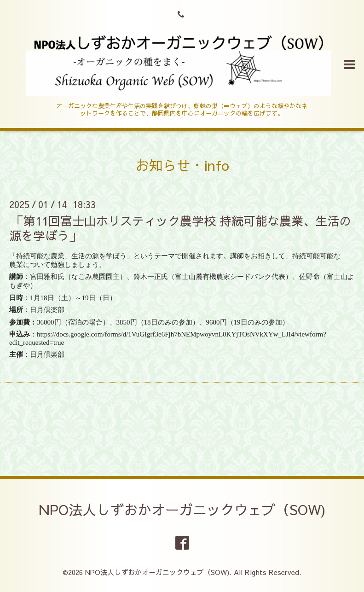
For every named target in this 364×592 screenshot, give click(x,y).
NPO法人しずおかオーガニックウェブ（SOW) (182, 509)
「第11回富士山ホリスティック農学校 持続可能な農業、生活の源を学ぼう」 (180, 228)
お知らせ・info (182, 165)
